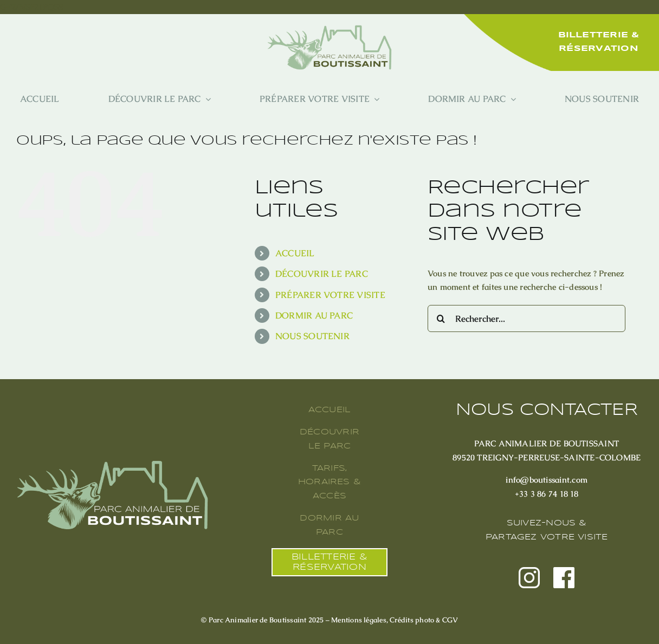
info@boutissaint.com (547, 480)
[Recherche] (441, 318)
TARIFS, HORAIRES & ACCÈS (329, 483)
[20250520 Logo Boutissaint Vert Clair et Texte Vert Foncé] (329, 29)
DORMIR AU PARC (314, 316)
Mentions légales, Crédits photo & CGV (394, 620)
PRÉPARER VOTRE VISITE (330, 295)
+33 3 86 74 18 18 (547, 494)
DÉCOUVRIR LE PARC (322, 274)
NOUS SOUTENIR (312, 336)
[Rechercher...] (526, 318)
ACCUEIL (295, 253)
